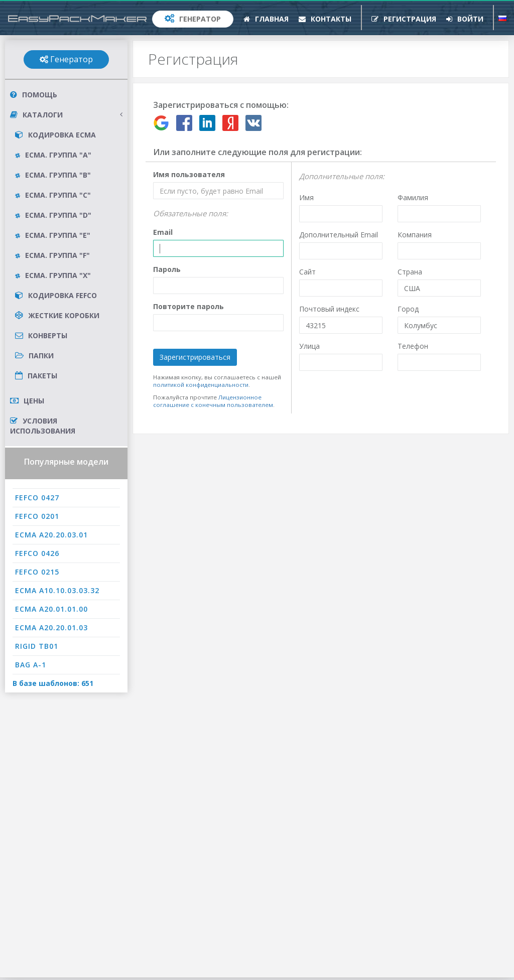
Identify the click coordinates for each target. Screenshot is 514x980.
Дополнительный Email (339, 235)
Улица (309, 346)
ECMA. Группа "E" (53, 235)
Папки (34, 356)
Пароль (167, 269)
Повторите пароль (188, 306)
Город (408, 309)
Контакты (325, 19)
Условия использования (43, 426)
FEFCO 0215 (37, 572)
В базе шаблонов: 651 (53, 683)
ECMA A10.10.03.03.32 (57, 590)
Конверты (41, 335)
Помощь (34, 95)
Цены (27, 401)
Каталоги (66, 115)
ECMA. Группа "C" (53, 195)
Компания (415, 235)
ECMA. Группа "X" (53, 275)
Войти (465, 19)
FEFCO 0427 (37, 498)
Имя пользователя (189, 174)
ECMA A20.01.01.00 (51, 609)
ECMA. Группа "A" (53, 155)
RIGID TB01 (37, 646)
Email (163, 232)
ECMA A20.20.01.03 (51, 627)
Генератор (193, 19)
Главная (266, 19)
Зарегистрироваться (195, 357)
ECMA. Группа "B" (53, 175)
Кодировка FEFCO (56, 295)
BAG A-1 (31, 665)
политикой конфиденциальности (201, 385)
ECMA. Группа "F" (52, 255)
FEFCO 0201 (37, 516)
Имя (306, 197)
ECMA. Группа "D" (53, 215)
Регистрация (404, 19)
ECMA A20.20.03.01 (51, 535)
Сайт (307, 272)
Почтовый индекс (329, 309)
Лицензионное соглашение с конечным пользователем (213, 401)
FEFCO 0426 (37, 553)
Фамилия (413, 197)
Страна (410, 272)
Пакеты (36, 376)
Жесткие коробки (57, 315)
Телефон (413, 346)
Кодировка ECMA (55, 135)
